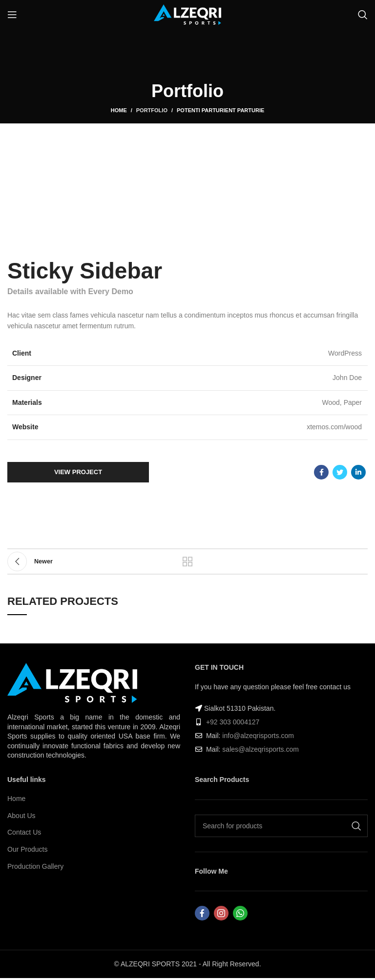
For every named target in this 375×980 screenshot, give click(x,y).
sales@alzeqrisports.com (260, 749)
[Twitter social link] (340, 472)
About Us (21, 816)
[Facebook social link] (321, 472)
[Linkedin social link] (358, 472)
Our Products (27, 849)
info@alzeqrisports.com (258, 736)
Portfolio (152, 110)
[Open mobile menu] (12, 15)
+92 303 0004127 (233, 722)
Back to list (187, 561)
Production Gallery (35, 866)
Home (119, 110)
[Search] (363, 15)
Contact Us (24, 832)
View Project (78, 472)
